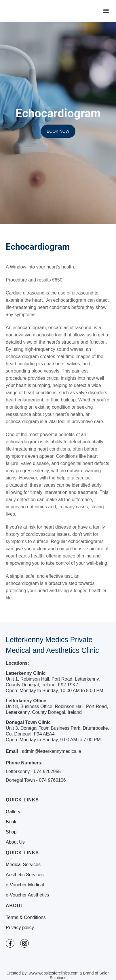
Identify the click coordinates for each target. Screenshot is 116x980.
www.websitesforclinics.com (54, 973)
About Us (15, 842)
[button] (106, 11)
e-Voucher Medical (25, 885)
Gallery (13, 812)
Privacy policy (20, 928)
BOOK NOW (58, 131)
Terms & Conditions (26, 918)
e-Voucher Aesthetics (27, 895)
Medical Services (23, 865)
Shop (11, 832)
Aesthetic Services (25, 875)
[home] (32, 11)
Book (11, 822)
